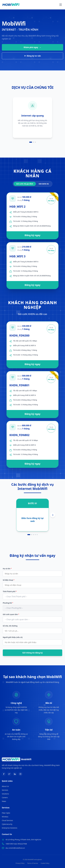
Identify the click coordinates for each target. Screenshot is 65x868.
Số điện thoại (9, 580)
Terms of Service (33, 863)
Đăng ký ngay (32, 235)
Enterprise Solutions (10, 828)
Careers (5, 798)
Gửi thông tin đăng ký (33, 653)
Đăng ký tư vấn (33, 56)
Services (5, 790)
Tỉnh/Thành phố (10, 591)
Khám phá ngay (32, 47)
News (4, 801)
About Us (5, 786)
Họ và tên (7, 569)
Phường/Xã (8, 603)
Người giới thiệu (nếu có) (13, 637)
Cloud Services (7, 820)
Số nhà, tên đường (10, 626)
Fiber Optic (6, 813)
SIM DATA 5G (44, 184)
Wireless (5, 817)
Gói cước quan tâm (11, 614)
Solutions (5, 794)
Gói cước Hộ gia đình (25, 184)
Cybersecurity (7, 824)
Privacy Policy (20, 863)
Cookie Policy (45, 863)
